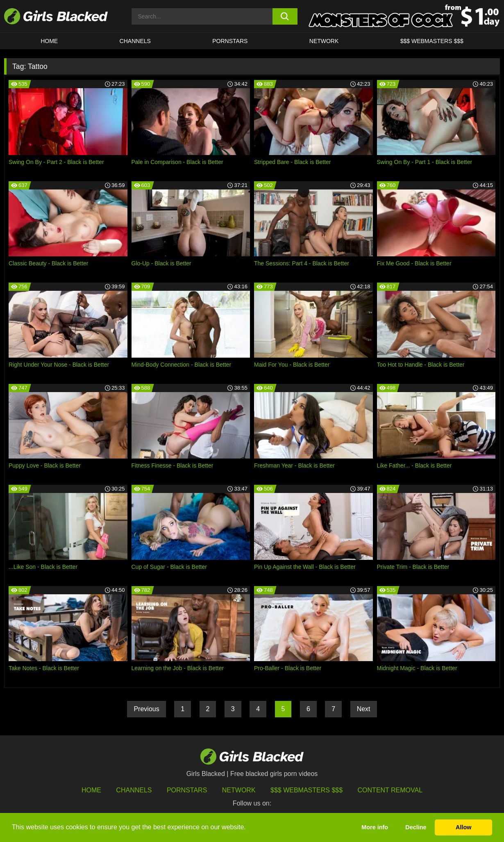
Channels (135, 41)
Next (364, 709)
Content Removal (390, 790)
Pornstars (187, 790)
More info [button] (375, 827)
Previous (146, 709)
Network (324, 41)
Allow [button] (463, 827)
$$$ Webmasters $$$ (432, 41)
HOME (49, 41)
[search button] (285, 16)
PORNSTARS (230, 41)
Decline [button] (416, 827)
